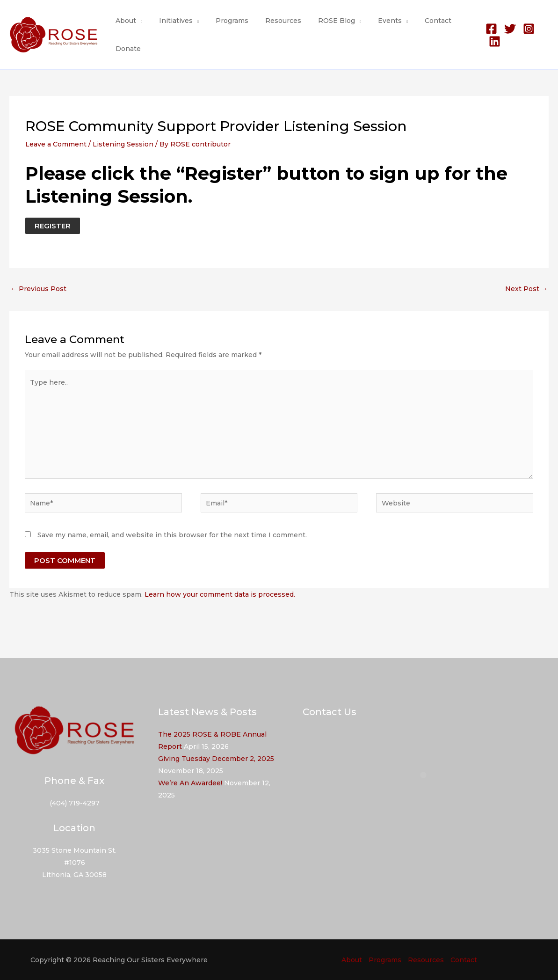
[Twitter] (505, 29)
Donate (126, 49)
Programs (223, 21)
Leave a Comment (56, 144)
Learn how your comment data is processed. (220, 594)
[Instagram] (524, 29)
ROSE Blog (320, 21)
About (124, 21)
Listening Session (123, 144)
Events (369, 21)
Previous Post (38, 289)
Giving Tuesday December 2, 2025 (216, 759)
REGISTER (53, 226)
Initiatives (170, 21)
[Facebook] (487, 29)
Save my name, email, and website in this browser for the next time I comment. (172, 535)
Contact (414, 21)
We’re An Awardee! (190, 783)
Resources (270, 21)
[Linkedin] (490, 41)
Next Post (526, 289)
